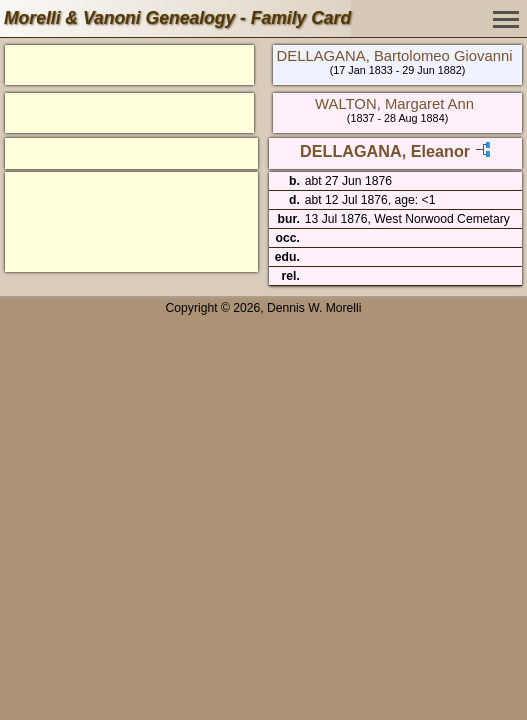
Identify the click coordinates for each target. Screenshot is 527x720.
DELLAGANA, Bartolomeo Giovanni (395, 56)
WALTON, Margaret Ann (394, 104)
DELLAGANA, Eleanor (385, 151)
